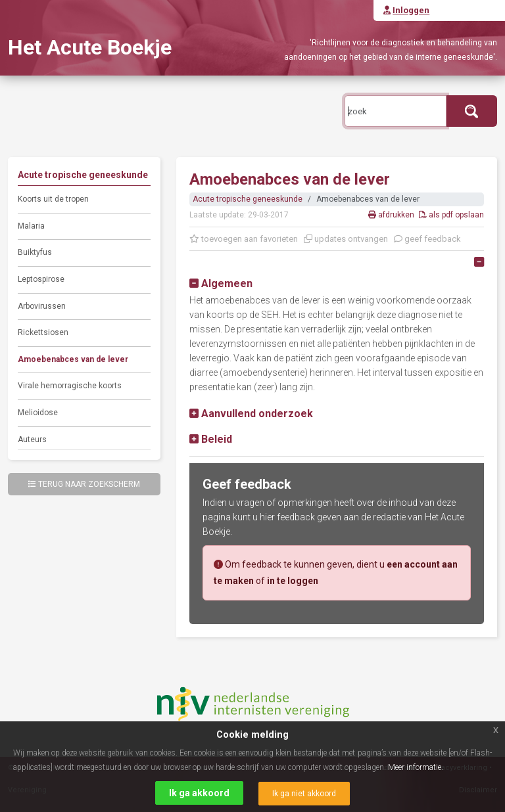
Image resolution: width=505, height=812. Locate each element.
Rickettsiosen (43, 332)
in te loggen (293, 581)
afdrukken (392, 215)
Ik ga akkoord (199, 793)
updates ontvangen (346, 239)
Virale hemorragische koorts (70, 386)
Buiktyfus (35, 252)
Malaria (31, 226)
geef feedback (427, 239)
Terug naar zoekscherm (84, 484)
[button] (221, 283)
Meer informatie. (416, 767)
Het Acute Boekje (90, 47)
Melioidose (38, 413)
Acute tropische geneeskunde (248, 199)
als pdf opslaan (451, 215)
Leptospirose (41, 279)
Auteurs (32, 440)
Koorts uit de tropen (53, 199)
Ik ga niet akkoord (304, 794)
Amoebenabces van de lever (73, 359)
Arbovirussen (42, 306)
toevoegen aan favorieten (244, 239)
